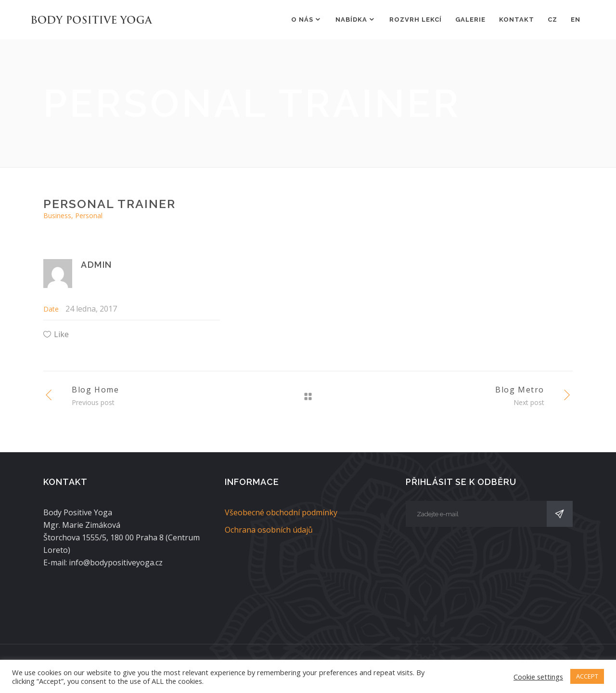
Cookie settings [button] (538, 677)
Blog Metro (520, 390)
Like (61, 334)
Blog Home (95, 390)
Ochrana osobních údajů (269, 530)
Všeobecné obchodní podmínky (281, 512)
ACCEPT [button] (587, 676)
